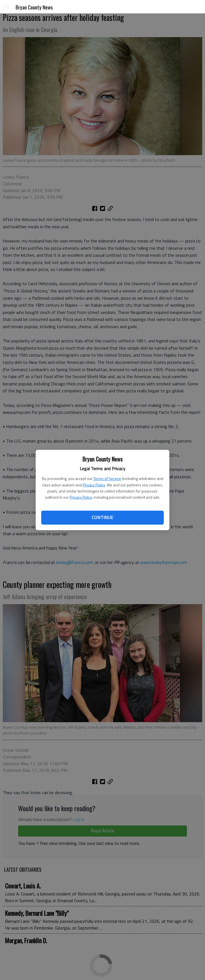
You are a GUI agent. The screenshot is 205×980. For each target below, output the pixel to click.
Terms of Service (107, 478)
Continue (102, 517)
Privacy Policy (94, 485)
